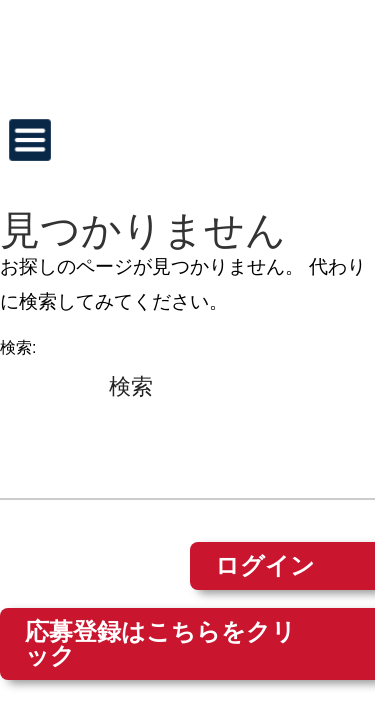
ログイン (265, 565)
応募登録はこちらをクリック (160, 643)
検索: (18, 347)
